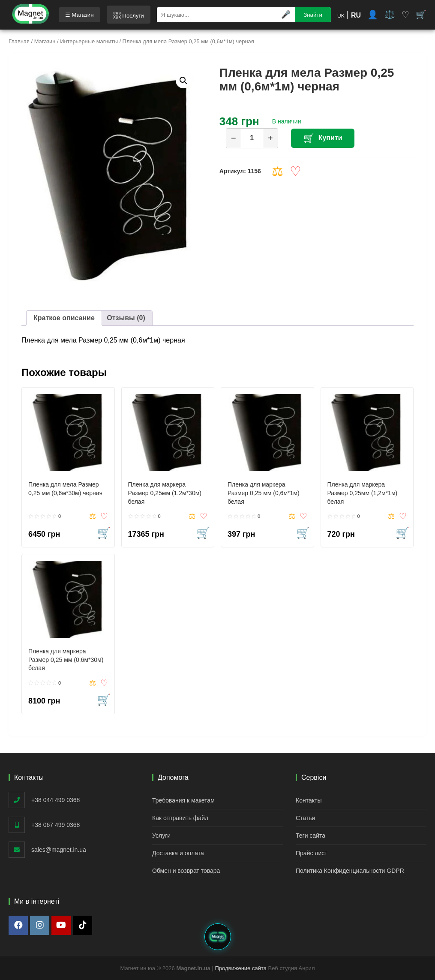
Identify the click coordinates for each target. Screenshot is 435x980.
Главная (19, 41)
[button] (183, 81)
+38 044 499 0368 (55, 800)
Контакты (309, 800)
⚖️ (390, 15)
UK (341, 16)
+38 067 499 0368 (55, 825)
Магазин (45, 41)
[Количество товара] (252, 138)
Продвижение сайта (241, 968)
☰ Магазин (79, 15)
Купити (331, 138)
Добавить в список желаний (295, 171)
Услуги (161, 836)
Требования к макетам (183, 800)
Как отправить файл (180, 818)
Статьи (305, 818)
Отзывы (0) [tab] (126, 318)
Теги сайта (310, 836)
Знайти (313, 15)
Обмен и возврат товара (186, 871)
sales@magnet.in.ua (59, 850)
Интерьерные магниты (89, 41)
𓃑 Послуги (129, 16)
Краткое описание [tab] (64, 318)
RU (356, 15)
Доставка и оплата (178, 853)
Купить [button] (105, 533)
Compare (277, 171)
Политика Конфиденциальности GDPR (350, 871)
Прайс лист (312, 853)
